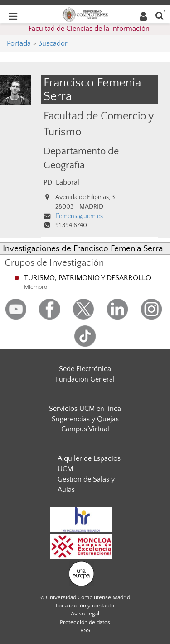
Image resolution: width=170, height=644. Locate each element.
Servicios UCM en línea (85, 409)
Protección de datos (85, 622)
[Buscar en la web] (160, 15)
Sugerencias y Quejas (85, 419)
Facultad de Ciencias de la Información (89, 29)
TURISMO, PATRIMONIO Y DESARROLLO (87, 278)
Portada (19, 43)
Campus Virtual (85, 429)
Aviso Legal (85, 614)
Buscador (53, 43)
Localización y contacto (85, 606)
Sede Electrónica (85, 369)
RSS (85, 630)
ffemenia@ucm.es (79, 216)
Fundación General (85, 379)
